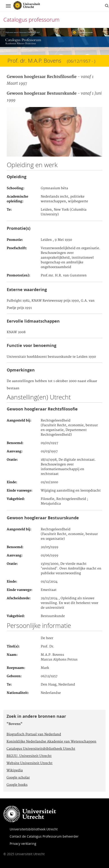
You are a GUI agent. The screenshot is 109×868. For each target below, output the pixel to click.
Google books (17, 785)
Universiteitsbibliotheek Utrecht (34, 829)
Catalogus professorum (31, 20)
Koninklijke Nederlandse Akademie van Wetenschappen (51, 742)
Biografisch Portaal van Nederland (34, 734)
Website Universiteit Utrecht (30, 763)
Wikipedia (15, 770)
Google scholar (18, 778)
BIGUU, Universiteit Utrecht (29, 756)
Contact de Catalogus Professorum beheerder (44, 836)
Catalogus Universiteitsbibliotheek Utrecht (41, 749)
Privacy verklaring (23, 844)
